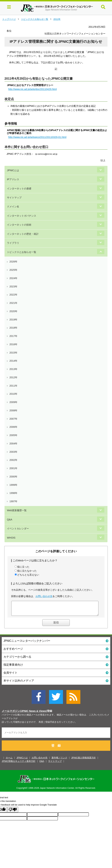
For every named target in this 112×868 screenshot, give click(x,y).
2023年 (13, 287)
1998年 (13, 493)
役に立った (23, 567)
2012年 (13, 377)
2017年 (13, 336)
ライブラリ (13, 243)
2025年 (13, 270)
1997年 (13, 501)
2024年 (13, 278)
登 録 (56, 748)
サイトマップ (14, 198)
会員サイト (56, 675)
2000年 (13, 477)
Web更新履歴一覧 (17, 510)
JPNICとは (13, 170)
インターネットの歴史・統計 (23, 234)
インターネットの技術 (19, 225)
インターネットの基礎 (19, 189)
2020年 (13, 311)
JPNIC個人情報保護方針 (84, 760)
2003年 (13, 452)
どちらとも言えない (28, 575)
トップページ (9, 19)
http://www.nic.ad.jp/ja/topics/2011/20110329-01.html (37, 137)
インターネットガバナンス (22, 216)
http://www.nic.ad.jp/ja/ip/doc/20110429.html (32, 89)
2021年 (13, 303)
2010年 (13, 394)
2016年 (13, 344)
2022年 (13, 295)
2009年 (13, 402)
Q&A (10, 520)
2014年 (13, 361)
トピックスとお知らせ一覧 (35, 19)
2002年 (13, 460)
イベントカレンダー (18, 529)
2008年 (13, 410)
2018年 (13, 328)
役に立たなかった (27, 571)
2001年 (13, 468)
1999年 (13, 485)
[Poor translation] (13, 812)
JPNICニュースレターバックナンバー (56, 643)
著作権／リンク (59, 760)
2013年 (13, 369)
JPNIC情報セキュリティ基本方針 (19, 764)
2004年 (13, 444)
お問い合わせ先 (44, 596)
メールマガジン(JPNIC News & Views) (24, 714)
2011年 (57, 19)
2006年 (13, 427)
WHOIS (11, 538)
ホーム (9, 760)
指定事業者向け (56, 667)
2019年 (13, 320)
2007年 (13, 419)
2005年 (13, 435)
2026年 (13, 262)
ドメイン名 (13, 207)
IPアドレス (13, 179)
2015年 (13, 353)
